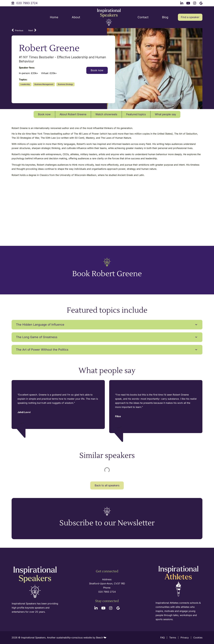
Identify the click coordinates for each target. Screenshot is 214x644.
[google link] (201, 3)
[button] (107, 325)
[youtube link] (189, 3)
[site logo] (109, 17)
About (76, 17)
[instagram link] (195, 3)
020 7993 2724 (107, 592)
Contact (143, 17)
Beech (101, 638)
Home (54, 17)
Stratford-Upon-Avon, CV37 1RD (107, 584)
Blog (165, 17)
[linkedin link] (182, 3)
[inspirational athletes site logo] (179, 581)
